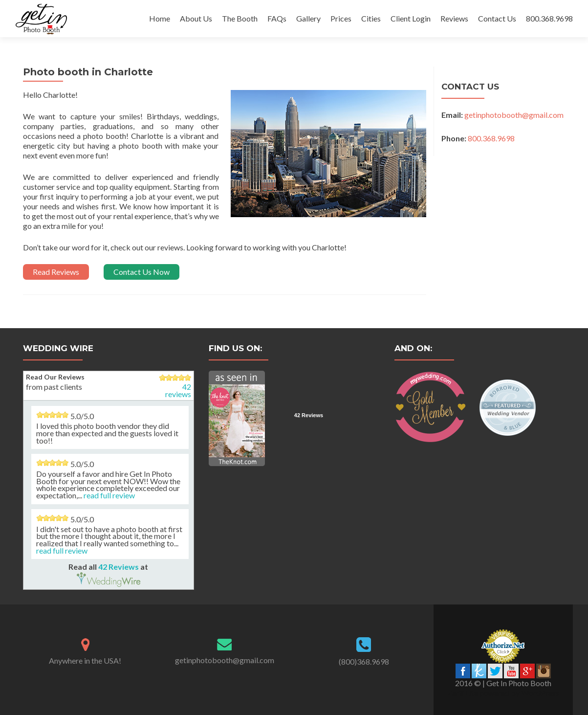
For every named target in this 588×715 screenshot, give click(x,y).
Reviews (454, 18)
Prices (341, 18)
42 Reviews (119, 567)
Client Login (411, 18)
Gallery (308, 18)
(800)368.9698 (364, 661)
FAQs (277, 18)
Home (160, 18)
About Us (196, 18)
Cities (371, 18)
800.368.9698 (549, 18)
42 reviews (178, 390)
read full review (109, 495)
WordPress (539, 693)
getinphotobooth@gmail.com (514, 115)
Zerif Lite (463, 693)
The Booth (240, 18)
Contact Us (497, 18)
